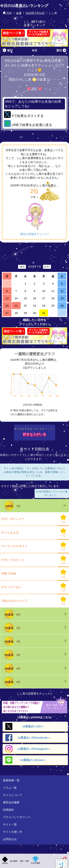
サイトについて (13, 795)
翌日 (62, 50)
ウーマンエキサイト (14, 546)
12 (62, 291)
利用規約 (8, 810)
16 (34, 298)
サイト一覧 (10, 824)
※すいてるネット (13, 560)
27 (7, 313)
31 (44, 313)
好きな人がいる (35, 434)
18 (53, 298)
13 (7, 298)
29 (25, 313)
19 (62, 298)
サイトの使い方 (13, 832)
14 (16, 298)
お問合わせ (10, 839)
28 (16, 313)
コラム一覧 (10, 788)
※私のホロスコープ (14, 601)
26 (62, 306)
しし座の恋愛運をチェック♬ (34, 694)
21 (16, 306)
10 (44, 291)
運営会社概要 (11, 802)
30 (34, 313)
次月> (47, 267)
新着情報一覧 (11, 780)
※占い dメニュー (13, 519)
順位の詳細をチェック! (34, 234)
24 (44, 306)
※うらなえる (10, 532)
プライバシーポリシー (17, 817)
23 (34, 306)
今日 (34, 50)
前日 (7, 50)
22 (25, 306)
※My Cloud (9, 573)
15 (25, 298)
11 (53, 291)
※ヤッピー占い (11, 587)
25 (53, 306)
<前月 (22, 267)
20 (7, 306)
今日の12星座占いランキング (24, 6)
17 (44, 298)
